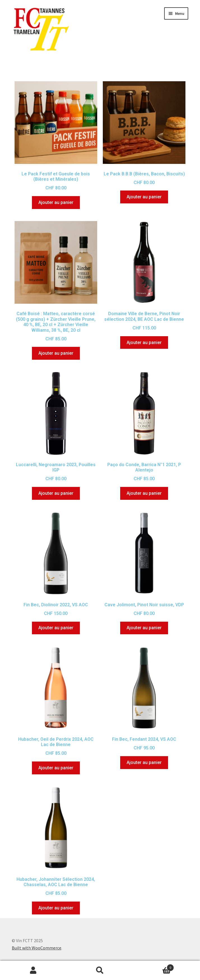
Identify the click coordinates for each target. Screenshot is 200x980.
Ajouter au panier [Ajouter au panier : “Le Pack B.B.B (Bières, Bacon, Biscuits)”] (144, 197)
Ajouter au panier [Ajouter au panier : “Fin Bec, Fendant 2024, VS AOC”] (144, 762)
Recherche (100, 970)
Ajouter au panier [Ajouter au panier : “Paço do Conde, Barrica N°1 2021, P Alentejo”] (144, 493)
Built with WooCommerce (37, 948)
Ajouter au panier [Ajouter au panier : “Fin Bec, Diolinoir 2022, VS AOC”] (56, 628)
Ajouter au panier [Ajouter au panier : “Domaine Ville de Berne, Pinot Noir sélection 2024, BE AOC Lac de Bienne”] (144, 342)
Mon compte (33, 970)
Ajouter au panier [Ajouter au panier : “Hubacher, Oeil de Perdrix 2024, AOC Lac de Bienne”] (56, 768)
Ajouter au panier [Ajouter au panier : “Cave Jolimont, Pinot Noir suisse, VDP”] (144, 628)
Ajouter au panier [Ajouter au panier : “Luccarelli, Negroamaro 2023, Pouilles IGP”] (56, 493)
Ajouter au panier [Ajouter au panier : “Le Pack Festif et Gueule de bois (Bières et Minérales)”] (56, 202)
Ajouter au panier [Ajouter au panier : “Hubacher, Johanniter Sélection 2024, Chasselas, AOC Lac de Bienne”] (56, 908)
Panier (154, 966)
